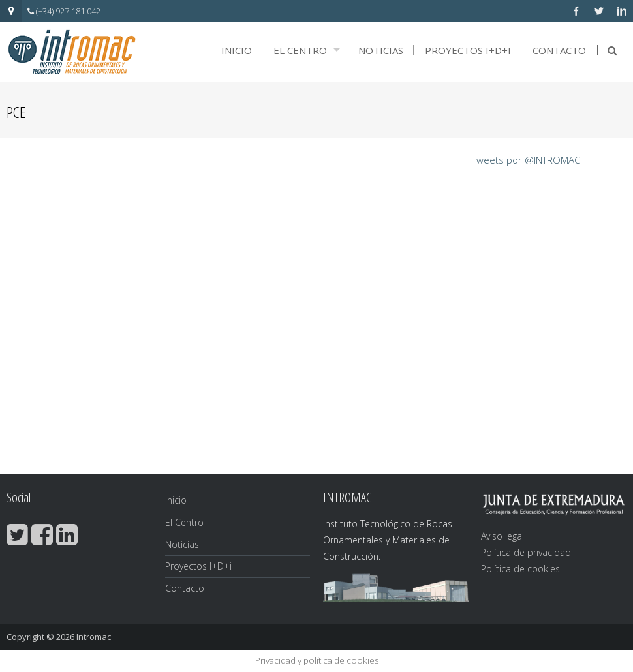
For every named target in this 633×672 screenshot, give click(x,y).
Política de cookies (520, 569)
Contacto (559, 50)
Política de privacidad (526, 552)
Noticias (381, 50)
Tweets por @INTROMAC (526, 160)
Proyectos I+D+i (468, 50)
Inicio (237, 50)
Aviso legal (502, 536)
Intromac (94, 637)
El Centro (300, 50)
